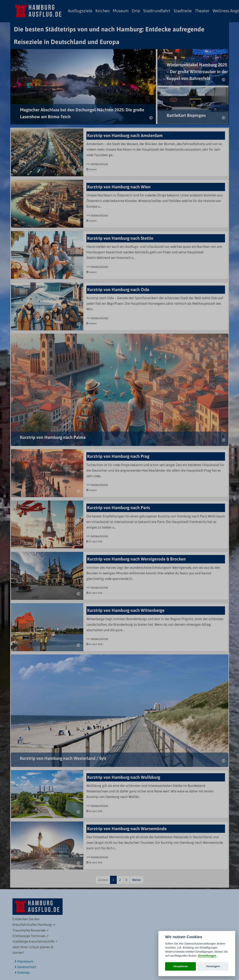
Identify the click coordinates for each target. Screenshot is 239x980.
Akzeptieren (181, 966)
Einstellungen (207, 956)
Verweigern (213, 966)
